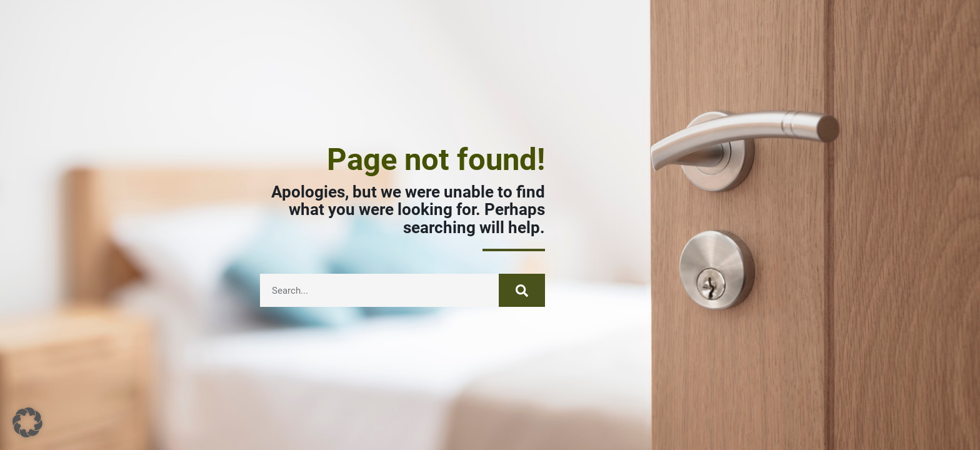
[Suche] (522, 290)
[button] (27, 422)
